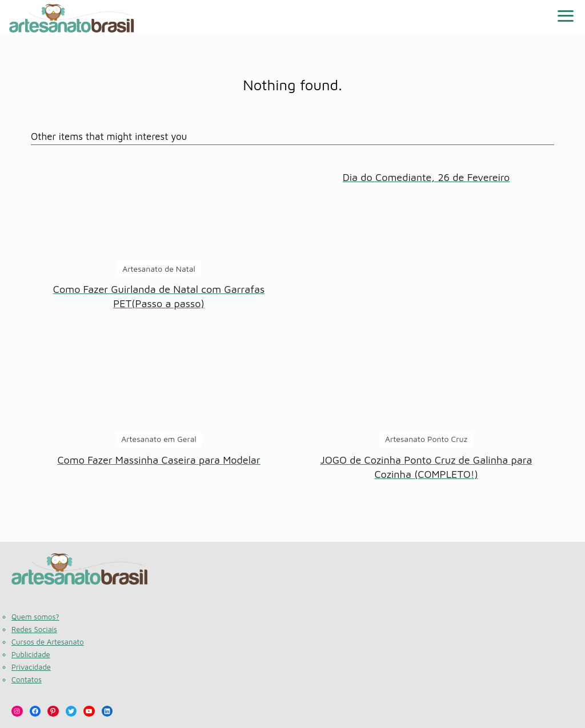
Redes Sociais (34, 629)
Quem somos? (35, 617)
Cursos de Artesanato (48, 642)
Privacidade (31, 667)
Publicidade (31, 654)
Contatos (27, 679)
